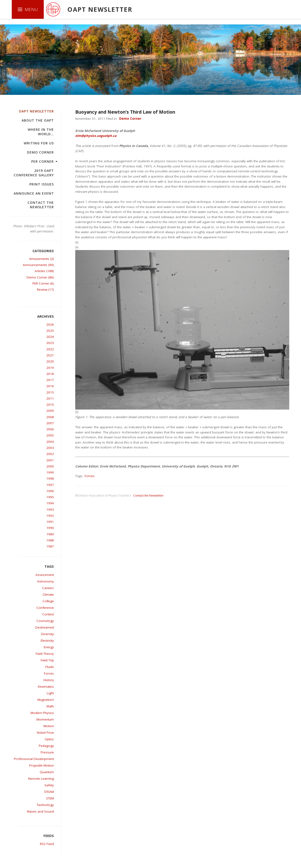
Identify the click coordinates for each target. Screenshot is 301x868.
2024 (50, 337)
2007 (50, 423)
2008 (50, 417)
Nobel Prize (45, 733)
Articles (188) (44, 271)
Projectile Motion (42, 765)
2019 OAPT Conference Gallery (34, 173)
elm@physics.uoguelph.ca (96, 136)
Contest (48, 614)
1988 (50, 540)
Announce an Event (34, 193)
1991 (50, 522)
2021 (50, 355)
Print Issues (42, 184)
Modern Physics (42, 713)
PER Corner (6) (43, 283)
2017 (50, 380)
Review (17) (45, 289)
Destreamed (45, 627)
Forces (49, 673)
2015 (50, 392)
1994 (50, 503)
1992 (50, 516)
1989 (50, 534)
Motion (49, 726)
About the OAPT (38, 120)
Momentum (45, 719)
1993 (50, 509)
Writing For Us (39, 143)
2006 (50, 429)
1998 (50, 478)
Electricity (47, 640)
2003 (50, 448)
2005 (50, 435)
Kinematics (46, 687)
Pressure (47, 752)
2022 (50, 349)
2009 (50, 411)
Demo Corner (40, 152)
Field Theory (45, 654)
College (48, 601)
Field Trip (47, 660)
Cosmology (45, 621)
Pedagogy (46, 746)
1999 (50, 472)
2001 (50, 460)
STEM (50, 798)
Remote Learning (41, 779)
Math (50, 706)
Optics (49, 739)
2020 (50, 361)
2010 (50, 405)
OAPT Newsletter (36, 111)
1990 (50, 528)
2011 (50, 398)
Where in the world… (41, 132)
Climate (48, 594)
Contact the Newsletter (41, 205)
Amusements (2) (42, 259)
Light (50, 693)
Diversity (48, 634)
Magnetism (46, 700)
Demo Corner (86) (40, 277)
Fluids (50, 667)
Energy (49, 647)
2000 (50, 466)
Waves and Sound (40, 811)
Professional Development (34, 759)
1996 (50, 491)
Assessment (45, 575)
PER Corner (43, 161)
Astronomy (46, 581)
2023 (50, 343)
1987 (50, 546)
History (49, 680)
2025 (50, 331)
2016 (50, 386)
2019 (50, 368)
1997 (50, 485)
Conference (45, 608)
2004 (50, 442)
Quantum (47, 772)
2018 (50, 374)
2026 (50, 324)
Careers (48, 588)
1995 (50, 497)
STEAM (49, 792)
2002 (50, 454)
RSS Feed (47, 844)
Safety (49, 785)
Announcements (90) (38, 265)
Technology (45, 805)
